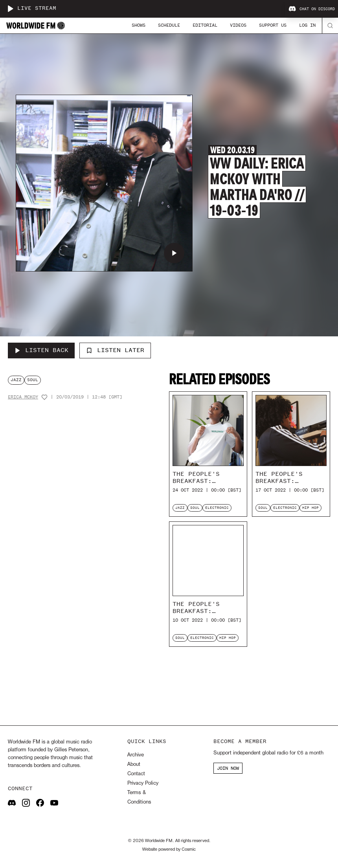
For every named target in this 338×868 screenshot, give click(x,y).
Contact (136, 774)
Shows (139, 25)
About (134, 764)
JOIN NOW (228, 768)
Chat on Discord (312, 9)
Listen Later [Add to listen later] (115, 350)
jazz (16, 380)
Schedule (169, 25)
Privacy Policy (143, 783)
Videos (238, 25)
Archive (136, 755)
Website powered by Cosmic (169, 850)
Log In (307, 25)
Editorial (205, 25)
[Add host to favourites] (44, 397)
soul (33, 380)
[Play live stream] (10, 9)
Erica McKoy (23, 397)
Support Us (273, 25)
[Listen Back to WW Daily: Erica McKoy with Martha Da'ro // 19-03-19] (41, 351)
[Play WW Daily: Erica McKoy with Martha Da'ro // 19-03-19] (174, 253)
